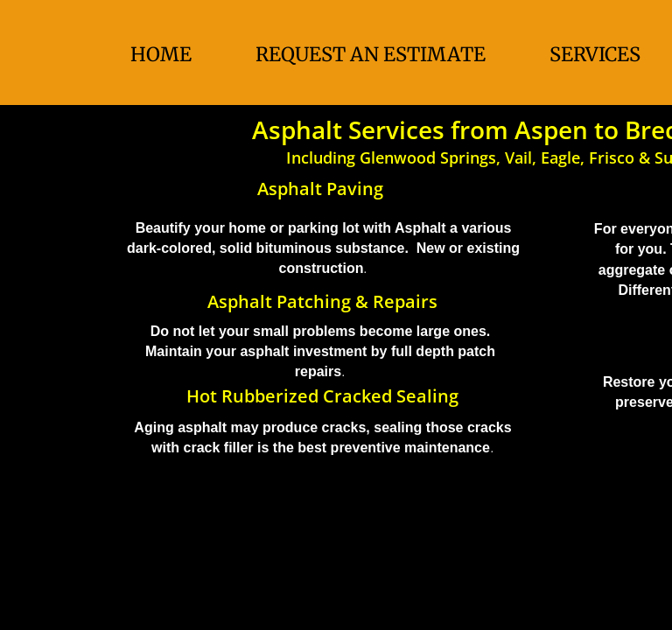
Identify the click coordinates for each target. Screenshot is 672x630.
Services (595, 54)
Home (161, 54)
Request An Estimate (371, 54)
